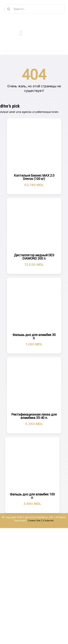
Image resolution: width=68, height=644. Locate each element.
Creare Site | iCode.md (41, 520)
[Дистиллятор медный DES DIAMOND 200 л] (34, 225)
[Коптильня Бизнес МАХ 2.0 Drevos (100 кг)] (34, 146)
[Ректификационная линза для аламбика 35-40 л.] (34, 385)
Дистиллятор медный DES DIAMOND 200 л (34, 257)
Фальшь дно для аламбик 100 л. (32, 496)
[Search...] (34, 9)
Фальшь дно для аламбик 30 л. (34, 336)
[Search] (9, 9)
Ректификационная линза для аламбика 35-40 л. (34, 416)
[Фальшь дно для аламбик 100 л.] (32, 464)
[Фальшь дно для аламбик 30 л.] (34, 305)
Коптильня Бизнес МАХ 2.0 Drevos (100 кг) (34, 177)
